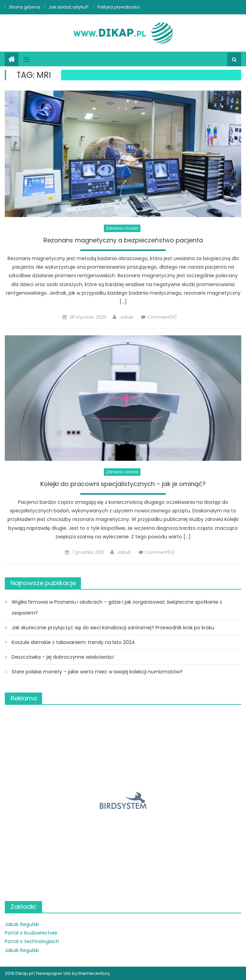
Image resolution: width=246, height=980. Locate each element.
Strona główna (24, 7)
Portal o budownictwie (31, 933)
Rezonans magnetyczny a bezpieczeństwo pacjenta (123, 240)
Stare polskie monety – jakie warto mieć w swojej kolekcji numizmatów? (97, 672)
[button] (123, 800)
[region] (123, 800)
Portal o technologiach (32, 941)
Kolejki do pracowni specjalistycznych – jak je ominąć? (123, 484)
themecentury (94, 973)
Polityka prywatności (119, 7)
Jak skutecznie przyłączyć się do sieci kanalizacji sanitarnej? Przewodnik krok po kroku (113, 628)
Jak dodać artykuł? (69, 7)
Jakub (126, 317)
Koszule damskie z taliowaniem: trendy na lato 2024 (73, 642)
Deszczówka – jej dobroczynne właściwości (63, 657)
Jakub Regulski (22, 924)
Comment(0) (162, 317)
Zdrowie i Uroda (122, 228)
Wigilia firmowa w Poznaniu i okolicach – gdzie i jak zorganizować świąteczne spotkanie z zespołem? (117, 607)
